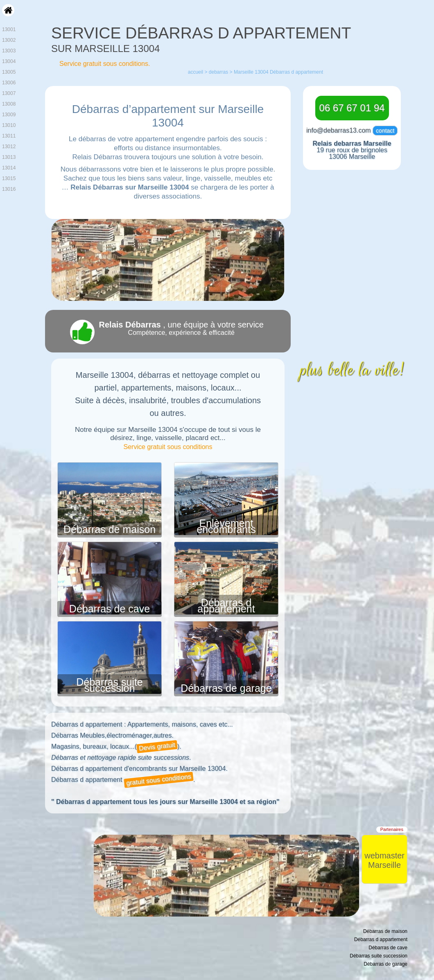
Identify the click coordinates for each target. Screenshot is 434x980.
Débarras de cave (110, 609)
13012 (9, 147)
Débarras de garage (226, 688)
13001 (9, 29)
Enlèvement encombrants (226, 526)
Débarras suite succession (110, 685)
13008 (9, 104)
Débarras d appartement (226, 606)
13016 (9, 189)
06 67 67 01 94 (352, 108)
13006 (9, 83)
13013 (9, 157)
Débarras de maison (110, 529)
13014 (9, 168)
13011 (9, 136)
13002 (9, 40)
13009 (9, 115)
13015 (9, 178)
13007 (9, 93)
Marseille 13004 (251, 72)
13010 (9, 125)
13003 (9, 51)
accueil (196, 72)
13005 (9, 72)
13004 (9, 61)
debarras (218, 72)
